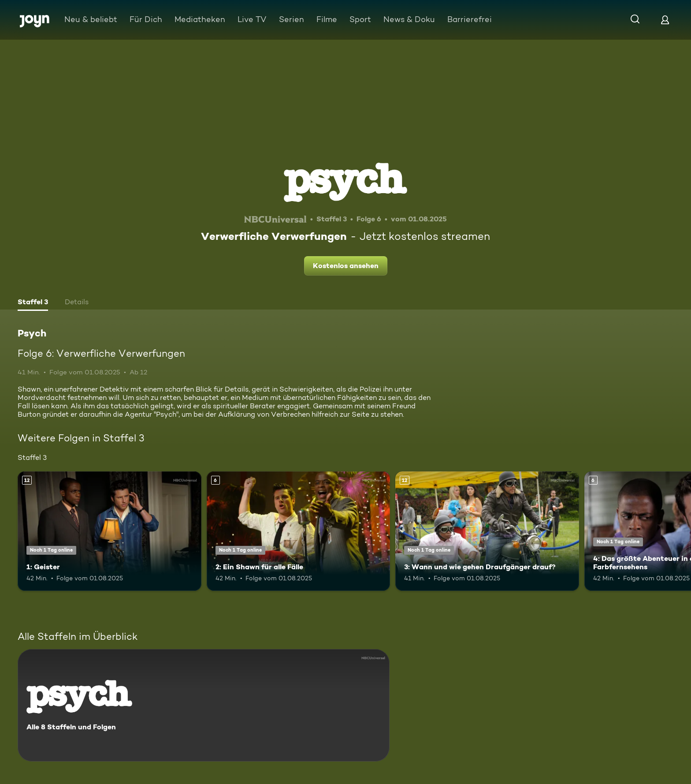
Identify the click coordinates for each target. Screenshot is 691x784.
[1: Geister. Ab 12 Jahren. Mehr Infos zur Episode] (110, 531)
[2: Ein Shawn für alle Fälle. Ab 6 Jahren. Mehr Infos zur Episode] (299, 531)
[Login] (665, 20)
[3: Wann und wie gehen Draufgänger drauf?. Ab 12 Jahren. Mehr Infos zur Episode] (487, 531)
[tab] (33, 303)
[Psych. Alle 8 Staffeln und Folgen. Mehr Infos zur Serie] (204, 705)
